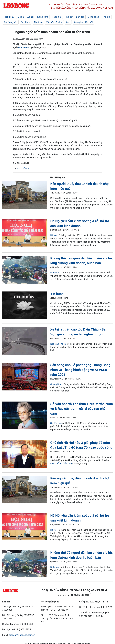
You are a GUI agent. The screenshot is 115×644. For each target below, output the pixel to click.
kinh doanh (24, 48)
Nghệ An (55, 273)
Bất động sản (11, 22)
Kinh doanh (43, 17)
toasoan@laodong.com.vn (22, 635)
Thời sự (69, 17)
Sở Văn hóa (56, 423)
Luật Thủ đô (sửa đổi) (61, 463)
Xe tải (64, 344)
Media (21, 17)
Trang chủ (9, 17)
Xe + (68, 22)
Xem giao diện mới (83, 22)
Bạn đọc (80, 17)
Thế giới (106, 17)
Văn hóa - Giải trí (54, 22)
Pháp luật (57, 17)
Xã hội (30, 17)
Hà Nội (54, 235)
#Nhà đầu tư (23, 169)
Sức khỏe (26, 22)
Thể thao (38, 22)
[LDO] (25, 196)
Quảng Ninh (56, 384)
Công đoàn (93, 17)
